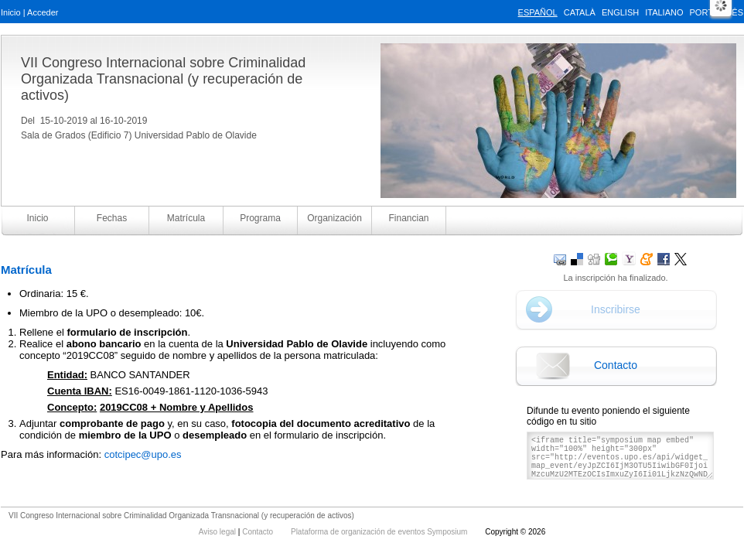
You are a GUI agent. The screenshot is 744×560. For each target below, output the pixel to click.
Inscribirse (616, 309)
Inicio (11, 12)
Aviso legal (218, 532)
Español (538, 12)
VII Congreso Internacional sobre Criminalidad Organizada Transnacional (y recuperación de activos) (163, 79)
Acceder (43, 12)
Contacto (616, 365)
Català (580, 12)
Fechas (112, 218)
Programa (260, 218)
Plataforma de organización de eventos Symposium (380, 532)
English (620, 12)
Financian (408, 218)
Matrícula (186, 218)
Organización (334, 218)
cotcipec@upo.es (143, 454)
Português (717, 12)
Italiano (664, 12)
